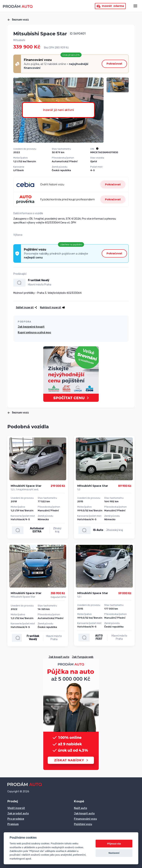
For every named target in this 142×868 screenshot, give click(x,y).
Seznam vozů (18, 20)
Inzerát (110, 6)
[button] (52, 308)
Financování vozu (85, 819)
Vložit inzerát (16, 808)
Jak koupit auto (59, 657)
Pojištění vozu (83, 824)
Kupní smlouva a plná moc (34, 333)
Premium (13, 824)
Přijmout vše (114, 844)
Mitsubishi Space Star (26, 486)
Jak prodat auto (18, 814)
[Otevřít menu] (135, 6)
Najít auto (81, 808)
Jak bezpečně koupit (31, 327)
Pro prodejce (16, 819)
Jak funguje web (83, 657)
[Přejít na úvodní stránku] (18, 6)
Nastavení (114, 853)
